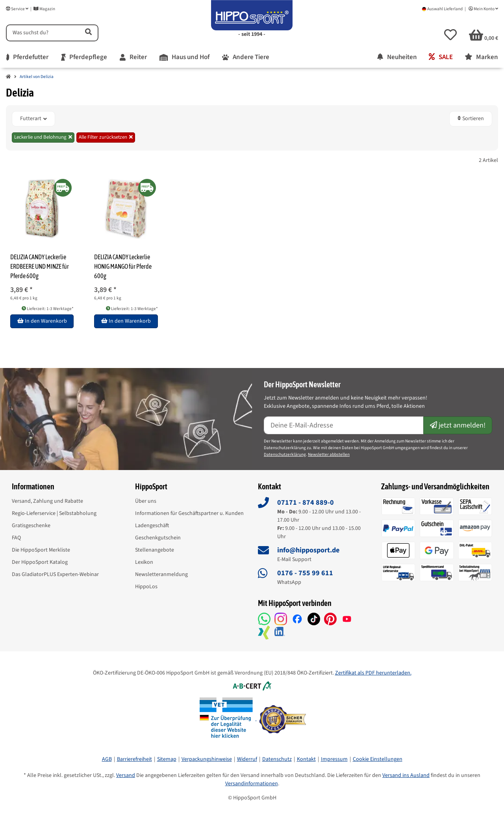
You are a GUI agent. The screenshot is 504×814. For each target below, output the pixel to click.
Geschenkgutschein (158, 538)
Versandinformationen (252, 784)
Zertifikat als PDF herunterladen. (373, 673)
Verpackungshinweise (207, 759)
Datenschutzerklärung (285, 454)
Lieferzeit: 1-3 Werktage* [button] (48, 309)
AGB (107, 759)
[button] (450, 35)
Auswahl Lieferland (442, 9)
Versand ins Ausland (406, 775)
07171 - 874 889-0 (306, 503)
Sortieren (471, 119)
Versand (126, 775)
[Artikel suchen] (88, 33)
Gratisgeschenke (31, 526)
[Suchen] (42, 33)
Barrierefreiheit (134, 759)
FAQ (16, 538)
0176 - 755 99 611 (305, 573)
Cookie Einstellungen (378, 759)
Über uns (146, 501)
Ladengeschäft (152, 526)
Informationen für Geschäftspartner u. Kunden (189, 513)
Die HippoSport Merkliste (41, 550)
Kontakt (306, 759)
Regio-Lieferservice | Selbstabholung (54, 513)
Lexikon (144, 562)
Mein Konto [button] (483, 9)
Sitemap (167, 759)
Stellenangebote (155, 550)
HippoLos (146, 587)
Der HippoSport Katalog (40, 562)
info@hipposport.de (308, 550)
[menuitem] (27, 58)
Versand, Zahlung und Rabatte (47, 501)
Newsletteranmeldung (161, 574)
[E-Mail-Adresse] (344, 425)
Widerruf (247, 759)
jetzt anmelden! (458, 425)
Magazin (44, 9)
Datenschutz (277, 759)
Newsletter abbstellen (329, 454)
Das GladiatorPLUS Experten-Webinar (55, 574)
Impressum (334, 759)
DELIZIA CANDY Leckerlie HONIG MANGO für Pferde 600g (123, 266)
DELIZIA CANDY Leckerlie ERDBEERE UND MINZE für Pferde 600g (40, 266)
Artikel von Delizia (37, 77)
